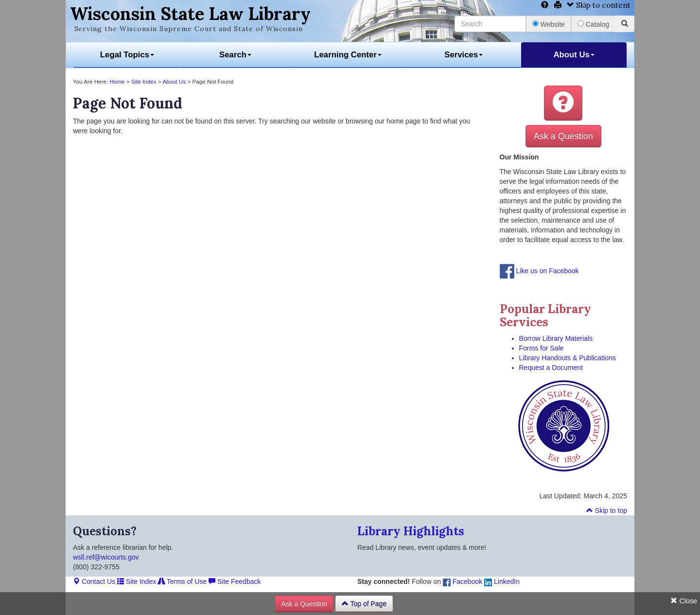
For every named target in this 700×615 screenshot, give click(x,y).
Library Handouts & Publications (568, 358)
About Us (574, 55)
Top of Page (364, 604)
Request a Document (551, 368)
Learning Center (348, 55)
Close (684, 601)
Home (117, 81)
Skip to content (599, 5)
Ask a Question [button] (563, 136)
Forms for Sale (542, 348)
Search (235, 55)
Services (464, 55)
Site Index (144, 81)
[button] (563, 103)
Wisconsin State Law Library (190, 14)
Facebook (463, 581)
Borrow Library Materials (556, 338)
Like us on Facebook (547, 271)
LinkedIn (502, 581)
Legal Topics (127, 55)
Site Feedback (235, 581)
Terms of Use (182, 581)
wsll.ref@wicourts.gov (106, 557)
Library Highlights (411, 531)
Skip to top (607, 510)
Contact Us (94, 581)
